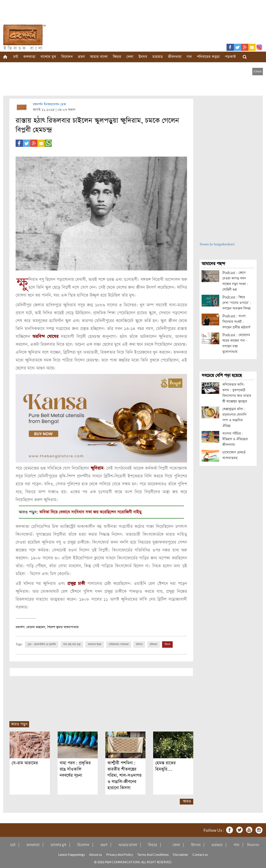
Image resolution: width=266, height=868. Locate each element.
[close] (258, 71)
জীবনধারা (175, 57)
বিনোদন (67, 57)
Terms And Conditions (153, 854)
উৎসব (143, 57)
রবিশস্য (139, 644)
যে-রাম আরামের (25, 763)
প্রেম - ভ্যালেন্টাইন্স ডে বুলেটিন (42, 644)
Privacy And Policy (120, 854)
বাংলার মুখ (48, 57)
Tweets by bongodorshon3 (217, 244)
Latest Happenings (72, 854)
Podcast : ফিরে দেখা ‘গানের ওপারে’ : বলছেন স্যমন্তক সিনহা (237, 303)
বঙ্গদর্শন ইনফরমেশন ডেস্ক (49, 104)
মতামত (158, 57)
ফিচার (117, 57)
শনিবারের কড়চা (208, 57)
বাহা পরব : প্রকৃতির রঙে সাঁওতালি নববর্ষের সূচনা (75, 769)
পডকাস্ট (230, 57)
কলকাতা (29, 57)
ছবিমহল (154, 644)
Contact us (200, 854)
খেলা (130, 57)
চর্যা (16, 57)
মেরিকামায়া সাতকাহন (119, 644)
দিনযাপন (253, 845)
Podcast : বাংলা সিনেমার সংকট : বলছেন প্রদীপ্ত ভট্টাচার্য (236, 322)
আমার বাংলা (99, 57)
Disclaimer (181, 854)
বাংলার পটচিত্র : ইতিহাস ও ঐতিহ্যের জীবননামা (235, 439)
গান (189, 57)
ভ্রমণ (81, 57)
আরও (187, 801)
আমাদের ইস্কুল (95, 644)
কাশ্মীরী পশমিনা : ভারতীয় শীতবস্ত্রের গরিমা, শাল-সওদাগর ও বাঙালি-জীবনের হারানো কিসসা (124, 775)
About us (96, 854)
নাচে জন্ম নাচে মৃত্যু (72, 644)
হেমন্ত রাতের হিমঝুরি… (165, 766)
